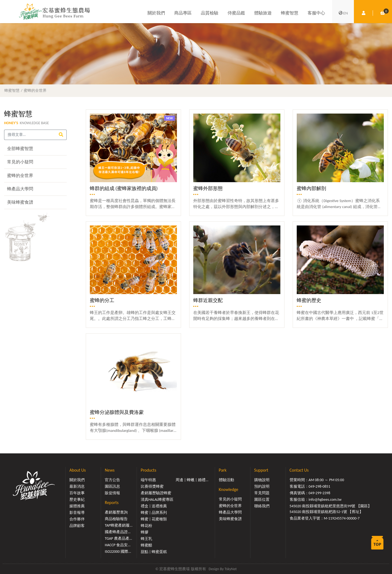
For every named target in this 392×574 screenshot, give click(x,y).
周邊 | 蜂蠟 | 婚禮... (192, 480)
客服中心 (316, 13)
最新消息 (77, 486)
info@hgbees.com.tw (325, 500)
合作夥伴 (77, 519)
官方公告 (112, 480)
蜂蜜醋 (146, 545)
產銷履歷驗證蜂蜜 (156, 493)
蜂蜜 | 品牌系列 (154, 513)
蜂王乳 (146, 539)
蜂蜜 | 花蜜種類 (154, 519)
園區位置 (262, 500)
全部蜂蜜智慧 (20, 149)
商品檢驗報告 (116, 519)
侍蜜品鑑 (236, 13)
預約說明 (262, 486)
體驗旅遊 (263, 13)
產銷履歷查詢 (116, 512)
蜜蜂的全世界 (35, 90)
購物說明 (262, 480)
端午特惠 (148, 480)
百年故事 (77, 493)
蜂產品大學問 (20, 189)
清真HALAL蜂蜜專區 (157, 500)
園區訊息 (112, 486)
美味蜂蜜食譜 (20, 202)
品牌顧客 (77, 526)
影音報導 (77, 513)
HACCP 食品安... (118, 545)
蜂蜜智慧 (290, 13)
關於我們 (156, 13)
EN (343, 13)
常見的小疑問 (20, 162)
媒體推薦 (77, 506)
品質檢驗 (210, 13)
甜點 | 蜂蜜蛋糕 (154, 552)
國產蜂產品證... (118, 532)
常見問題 (262, 493)
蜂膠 (145, 532)
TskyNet (231, 569)
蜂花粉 (146, 526)
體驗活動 (226, 480)
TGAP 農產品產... (118, 538)
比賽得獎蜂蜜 (152, 486)
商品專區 (183, 13)
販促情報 (112, 493)
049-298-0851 (320, 486)
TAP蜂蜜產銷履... (119, 525)
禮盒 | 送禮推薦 (154, 506)
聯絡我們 (262, 506)
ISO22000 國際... (118, 552)
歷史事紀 (77, 500)
